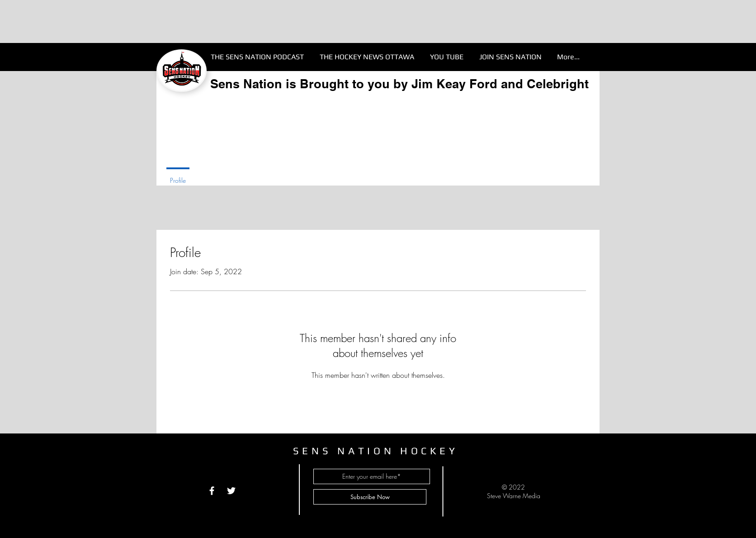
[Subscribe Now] (370, 497)
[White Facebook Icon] (212, 491)
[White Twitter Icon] (231, 491)
